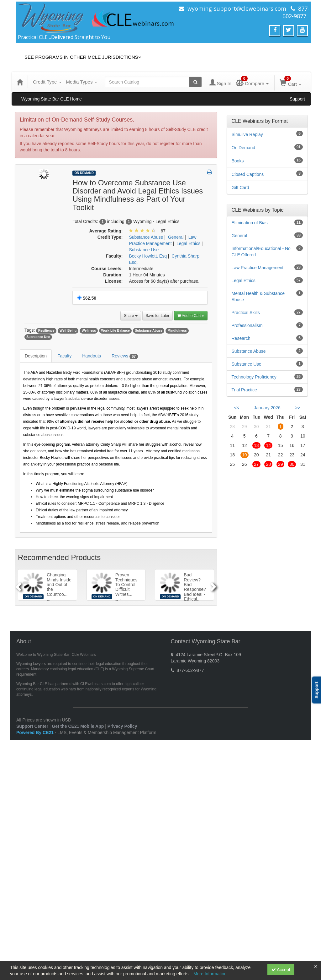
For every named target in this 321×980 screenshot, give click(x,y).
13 (256, 445)
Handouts (92, 356)
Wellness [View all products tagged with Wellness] (89, 330)
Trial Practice (244, 390)
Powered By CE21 (36, 732)
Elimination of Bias (250, 223)
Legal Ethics (244, 280)
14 (268, 445)
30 (292, 464)
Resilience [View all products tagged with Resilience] (46, 330)
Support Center (32, 726)
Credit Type (47, 82)
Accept (281, 970)
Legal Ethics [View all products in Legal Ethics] (188, 243)
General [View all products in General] (176, 237)
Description (36, 356)
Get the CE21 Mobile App (78, 726)
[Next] (214, 585)
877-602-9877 (296, 12)
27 (256, 464)
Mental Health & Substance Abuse (258, 297)
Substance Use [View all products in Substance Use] (144, 250)
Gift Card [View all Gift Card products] (240, 188)
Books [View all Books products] (238, 161)
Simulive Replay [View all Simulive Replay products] (247, 134)
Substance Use (247, 364)
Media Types (82, 82)
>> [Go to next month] (297, 408)
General (239, 236)
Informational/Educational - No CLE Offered (261, 252)
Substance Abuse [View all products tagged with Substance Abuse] (149, 330)
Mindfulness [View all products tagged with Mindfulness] (177, 330)
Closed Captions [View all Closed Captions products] (248, 174)
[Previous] (18, 585)
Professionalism (247, 325)
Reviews (125, 356)
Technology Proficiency (254, 377)
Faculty (64, 356)
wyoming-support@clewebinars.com (237, 8)
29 (281, 464)
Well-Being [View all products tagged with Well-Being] (68, 330)
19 (245, 455)
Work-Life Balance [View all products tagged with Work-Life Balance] (115, 330)
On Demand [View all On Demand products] (243, 148)
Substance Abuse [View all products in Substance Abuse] (146, 237)
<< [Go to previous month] (237, 408)
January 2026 (267, 408)
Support (297, 99)
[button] (210, 172)
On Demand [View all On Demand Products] (84, 173)
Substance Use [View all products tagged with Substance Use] (38, 337)
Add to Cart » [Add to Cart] (191, 316)
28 (268, 464)
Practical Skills (246, 313)
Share (131, 316)
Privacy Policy (122, 726)
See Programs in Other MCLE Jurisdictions (83, 57)
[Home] (20, 82)
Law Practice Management (258, 268)
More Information (210, 974)
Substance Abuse (249, 351)
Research (241, 338)
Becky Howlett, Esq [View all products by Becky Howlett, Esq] (148, 256)
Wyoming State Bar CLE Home (52, 99)
